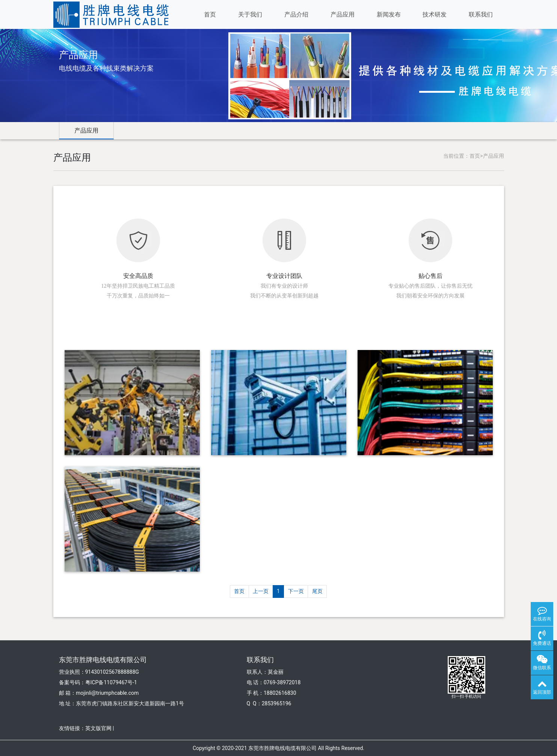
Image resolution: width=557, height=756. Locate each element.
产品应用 (343, 14)
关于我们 (250, 14)
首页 (210, 14)
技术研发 (435, 14)
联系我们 (481, 14)
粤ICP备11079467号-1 (111, 682)
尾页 (317, 591)
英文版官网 (98, 728)
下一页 (296, 591)
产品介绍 (296, 14)
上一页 (261, 591)
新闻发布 (389, 14)
